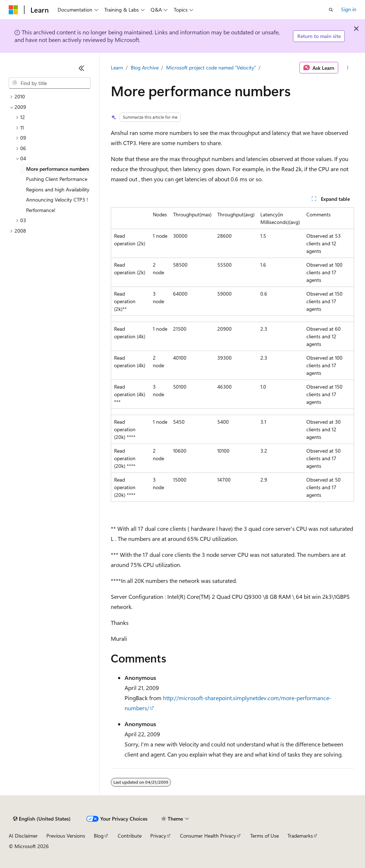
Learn (117, 67)
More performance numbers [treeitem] (58, 169)
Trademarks (300, 836)
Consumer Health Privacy (208, 836)
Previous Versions (66, 836)
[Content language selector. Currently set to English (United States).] (42, 819)
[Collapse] (81, 68)
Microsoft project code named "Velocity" (211, 67)
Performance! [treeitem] (41, 210)
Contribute (130, 836)
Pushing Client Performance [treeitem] (57, 179)
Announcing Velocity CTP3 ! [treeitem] (57, 200)
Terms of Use (265, 836)
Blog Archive (145, 67)
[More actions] (347, 68)
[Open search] (331, 10)
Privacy (158, 836)
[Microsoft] (13, 10)
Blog (99, 836)
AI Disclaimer (23, 836)
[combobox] (50, 83)
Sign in (349, 9)
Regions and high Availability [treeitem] (58, 189)
